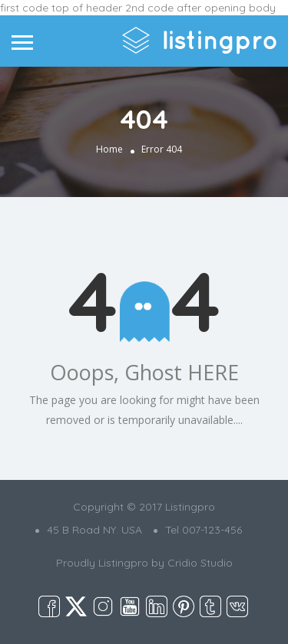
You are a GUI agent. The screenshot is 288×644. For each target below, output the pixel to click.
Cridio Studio (200, 563)
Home (109, 149)
